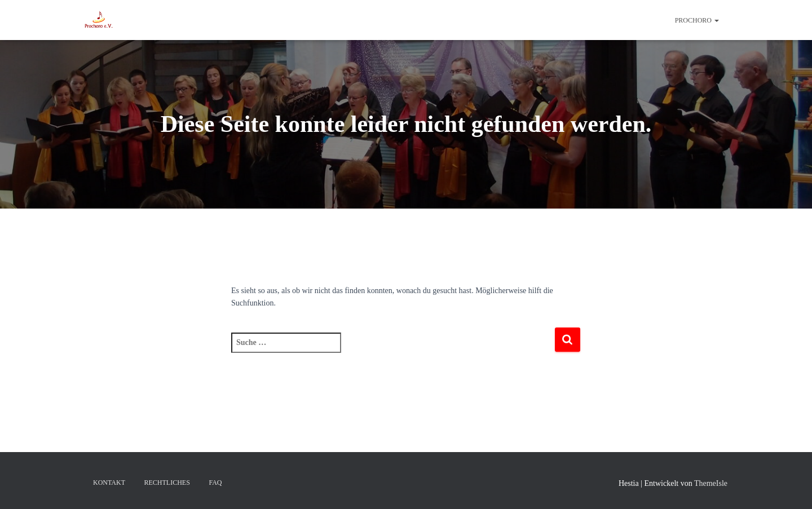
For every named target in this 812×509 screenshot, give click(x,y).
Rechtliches (167, 483)
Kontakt (109, 483)
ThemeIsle (711, 483)
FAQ (215, 483)
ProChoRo (697, 20)
